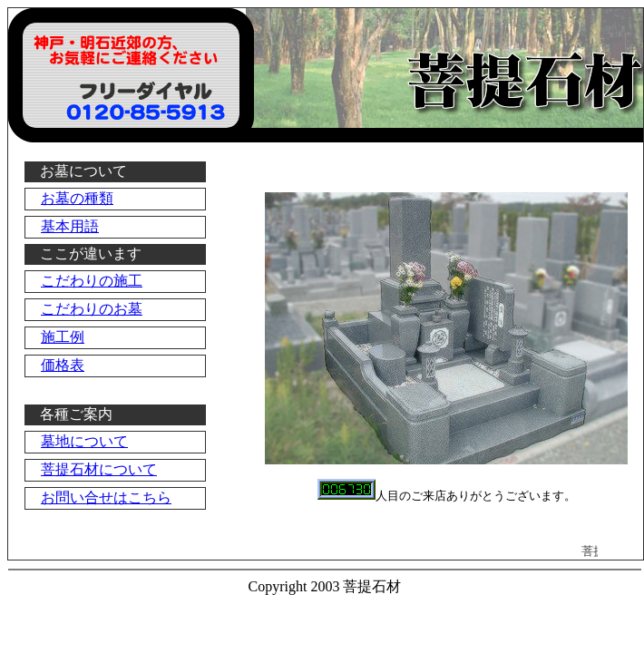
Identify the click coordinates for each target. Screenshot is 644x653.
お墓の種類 (77, 198)
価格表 (63, 365)
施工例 (63, 337)
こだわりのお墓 (92, 309)
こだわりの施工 (92, 281)
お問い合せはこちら (106, 497)
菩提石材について (99, 469)
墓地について (84, 441)
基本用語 (70, 226)
